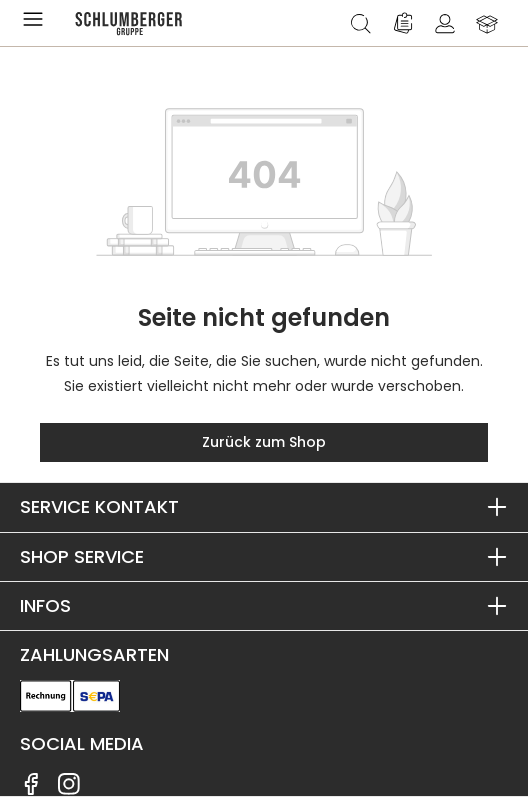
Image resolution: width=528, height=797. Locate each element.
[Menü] (37, 23)
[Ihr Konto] (445, 23)
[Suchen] (361, 23)
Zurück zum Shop (264, 442)
